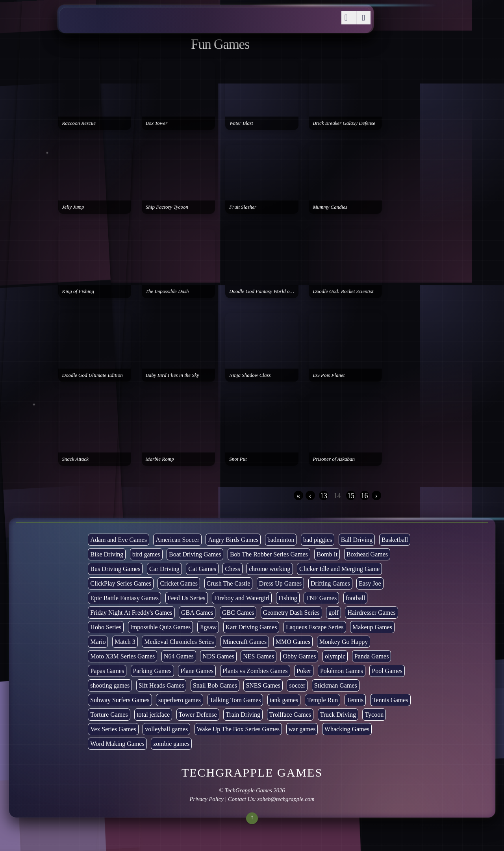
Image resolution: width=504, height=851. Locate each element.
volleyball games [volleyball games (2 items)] (166, 729)
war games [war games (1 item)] (302, 729)
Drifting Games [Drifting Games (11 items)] (330, 583)
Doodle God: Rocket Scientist (343, 291)
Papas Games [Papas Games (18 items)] (107, 671)
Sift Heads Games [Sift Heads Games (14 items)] (161, 685)
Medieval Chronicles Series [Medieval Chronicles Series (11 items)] (179, 642)
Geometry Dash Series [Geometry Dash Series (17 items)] (291, 613)
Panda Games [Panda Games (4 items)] (372, 656)
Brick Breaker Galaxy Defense (344, 123)
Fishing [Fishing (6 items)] (288, 598)
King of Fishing (78, 291)
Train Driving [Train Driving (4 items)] (243, 715)
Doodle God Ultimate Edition (93, 375)
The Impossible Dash (167, 291)
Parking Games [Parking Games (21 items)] (152, 671)
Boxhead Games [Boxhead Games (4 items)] (367, 554)
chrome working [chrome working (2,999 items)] (270, 569)
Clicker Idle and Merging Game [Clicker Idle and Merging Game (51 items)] (339, 569)
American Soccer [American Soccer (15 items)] (177, 540)
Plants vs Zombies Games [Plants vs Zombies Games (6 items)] (255, 671)
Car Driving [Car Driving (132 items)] (164, 569)
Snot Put (238, 459)
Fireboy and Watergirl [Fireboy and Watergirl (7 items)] (242, 598)
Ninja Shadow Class (250, 375)
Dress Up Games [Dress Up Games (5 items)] (280, 583)
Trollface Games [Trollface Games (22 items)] (290, 715)
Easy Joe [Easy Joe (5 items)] (370, 583)
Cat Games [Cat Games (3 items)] (202, 569)
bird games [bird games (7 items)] (146, 554)
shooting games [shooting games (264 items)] (110, 685)
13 (324, 496)
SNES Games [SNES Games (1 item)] (263, 685)
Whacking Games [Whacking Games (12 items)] (347, 729)
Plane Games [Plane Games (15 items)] (197, 671)
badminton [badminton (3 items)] (281, 540)
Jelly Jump (73, 207)
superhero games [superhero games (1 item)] (180, 700)
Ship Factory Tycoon (167, 207)
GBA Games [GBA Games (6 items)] (197, 613)
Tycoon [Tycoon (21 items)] (374, 715)
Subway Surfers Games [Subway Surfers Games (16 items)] (120, 700)
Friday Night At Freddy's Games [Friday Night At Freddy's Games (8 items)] (131, 613)
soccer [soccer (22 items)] (297, 685)
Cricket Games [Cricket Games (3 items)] (179, 583)
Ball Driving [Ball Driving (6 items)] (357, 540)
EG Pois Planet (329, 375)
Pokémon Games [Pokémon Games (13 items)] (342, 671)
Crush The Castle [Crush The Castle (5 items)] (229, 583)
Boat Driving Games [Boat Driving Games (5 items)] (195, 554)
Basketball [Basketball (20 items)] (395, 540)
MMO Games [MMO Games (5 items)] (293, 642)
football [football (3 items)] (356, 598)
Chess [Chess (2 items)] (232, 569)
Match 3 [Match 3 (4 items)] (125, 642)
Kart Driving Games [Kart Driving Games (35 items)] (251, 627)
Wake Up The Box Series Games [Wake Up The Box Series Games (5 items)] (238, 729)
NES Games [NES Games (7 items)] (258, 656)
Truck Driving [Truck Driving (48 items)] (338, 715)
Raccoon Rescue (79, 123)
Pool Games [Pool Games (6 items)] (387, 671)
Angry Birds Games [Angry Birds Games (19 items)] (233, 540)
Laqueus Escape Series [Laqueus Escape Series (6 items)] (315, 627)
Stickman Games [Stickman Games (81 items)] (336, 685)
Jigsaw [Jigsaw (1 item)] (208, 627)
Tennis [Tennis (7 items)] (355, 700)
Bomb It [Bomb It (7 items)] (327, 554)
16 (365, 496)
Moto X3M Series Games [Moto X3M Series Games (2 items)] (122, 656)
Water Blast (241, 123)
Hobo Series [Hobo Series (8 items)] (106, 627)
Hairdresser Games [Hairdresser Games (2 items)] (371, 613)
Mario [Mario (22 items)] (98, 642)
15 (351, 496)
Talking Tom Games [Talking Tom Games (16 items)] (235, 700)
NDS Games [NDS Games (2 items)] (218, 656)
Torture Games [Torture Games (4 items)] (109, 715)
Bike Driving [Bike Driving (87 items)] (107, 554)
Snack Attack (75, 459)
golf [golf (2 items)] (334, 613)
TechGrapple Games (248, 790)
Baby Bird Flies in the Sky (172, 375)
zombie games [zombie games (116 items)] (171, 744)
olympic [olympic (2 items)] (335, 656)
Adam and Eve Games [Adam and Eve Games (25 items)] (119, 540)
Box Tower (157, 123)
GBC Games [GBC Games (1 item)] (238, 613)
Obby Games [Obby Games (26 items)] (299, 656)
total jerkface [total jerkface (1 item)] (153, 715)
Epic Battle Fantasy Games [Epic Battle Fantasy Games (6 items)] (124, 598)
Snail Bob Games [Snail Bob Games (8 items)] (215, 685)
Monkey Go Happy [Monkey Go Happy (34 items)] (344, 642)
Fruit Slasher (243, 207)
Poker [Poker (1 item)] (304, 671)
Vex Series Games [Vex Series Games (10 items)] (113, 729)
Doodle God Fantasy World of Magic (264, 291)
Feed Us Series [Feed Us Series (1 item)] (187, 598)
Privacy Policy (206, 799)
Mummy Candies (330, 207)
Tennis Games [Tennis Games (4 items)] (390, 700)
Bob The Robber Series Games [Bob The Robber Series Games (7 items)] (269, 554)
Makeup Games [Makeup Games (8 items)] (372, 627)
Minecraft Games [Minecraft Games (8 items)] (245, 642)
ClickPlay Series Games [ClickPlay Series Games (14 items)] (121, 583)
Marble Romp (160, 459)
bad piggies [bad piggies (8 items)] (318, 540)
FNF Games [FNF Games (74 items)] (321, 598)
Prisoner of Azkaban (334, 459)
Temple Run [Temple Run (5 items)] (322, 700)
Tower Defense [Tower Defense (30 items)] (198, 715)
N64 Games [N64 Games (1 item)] (179, 656)
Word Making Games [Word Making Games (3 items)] (117, 744)
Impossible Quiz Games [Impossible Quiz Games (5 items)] (161, 627)
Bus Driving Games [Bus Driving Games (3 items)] (115, 569)
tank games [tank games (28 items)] (284, 700)
